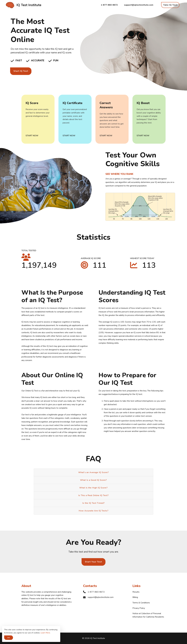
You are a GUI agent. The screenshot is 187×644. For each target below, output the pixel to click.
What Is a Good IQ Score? (94, 480)
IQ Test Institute (29, 5)
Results (136, 592)
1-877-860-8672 (109, 5)
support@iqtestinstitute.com (139, 5)
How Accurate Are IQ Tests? (94, 511)
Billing (135, 597)
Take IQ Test (170, 5)
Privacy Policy (139, 608)
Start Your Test (94, 562)
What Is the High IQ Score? (94, 488)
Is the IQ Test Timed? (94, 503)
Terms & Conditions (141, 603)
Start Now (32, 136)
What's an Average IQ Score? (94, 472)
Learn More (45, 633)
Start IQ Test (21, 71)
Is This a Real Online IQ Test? (94, 495)
